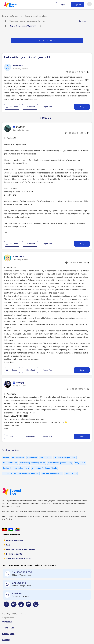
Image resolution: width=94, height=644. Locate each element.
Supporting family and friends (44, 468)
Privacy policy (9, 634)
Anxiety (6, 457)
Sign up (78, 5)
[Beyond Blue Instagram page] (21, 605)
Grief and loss (46, 457)
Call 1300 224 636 (22, 572)
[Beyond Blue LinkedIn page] (36, 605)
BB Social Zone (18, 457)
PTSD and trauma (10, 463)
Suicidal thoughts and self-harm (16, 468)
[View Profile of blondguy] (20, 383)
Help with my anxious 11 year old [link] (23, 26)
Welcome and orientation (52, 473)
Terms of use (8, 628)
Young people (71, 473)
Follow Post (30, 107)
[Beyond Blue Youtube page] (14, 605)
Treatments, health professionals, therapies (21, 473)
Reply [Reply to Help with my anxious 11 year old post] (82, 107)
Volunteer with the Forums (18, 558)
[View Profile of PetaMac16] (18, 66)
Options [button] (82, 21)
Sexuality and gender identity (60, 463)
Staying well (80, 463)
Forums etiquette (14, 554)
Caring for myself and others (36, 16)
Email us (17, 593)
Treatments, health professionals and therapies (27, 21)
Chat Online (19, 583)
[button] (7, 107)
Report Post (48, 107)
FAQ (8, 545)
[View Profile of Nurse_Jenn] (18, 256)
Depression (32, 457)
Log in (62, 5)
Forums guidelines (15, 540)
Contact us (7, 622)
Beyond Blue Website (16, 491)
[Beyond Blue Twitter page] (28, 605)
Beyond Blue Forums (14, 5)
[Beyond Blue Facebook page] (6, 605)
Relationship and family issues (33, 463)
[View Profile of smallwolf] (20, 127)
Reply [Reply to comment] (82, 244)
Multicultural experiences (65, 457)
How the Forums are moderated (21, 549)
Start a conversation (47, 40)
